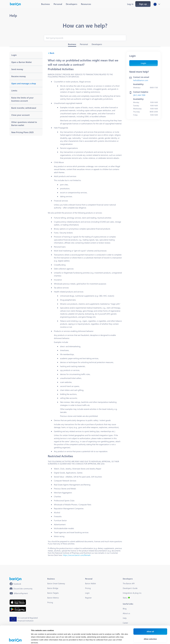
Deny (150, 629)
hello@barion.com (141, 80)
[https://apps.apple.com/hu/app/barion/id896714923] (18, 602)
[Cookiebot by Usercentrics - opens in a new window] (15, 639)
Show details (124, 639)
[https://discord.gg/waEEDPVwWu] (21, 589)
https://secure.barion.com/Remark (77, 555)
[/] (15, 579)
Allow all (150, 614)
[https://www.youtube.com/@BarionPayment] (19, 593)
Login (143, 63)
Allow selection (150, 621)
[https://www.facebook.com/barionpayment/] (15, 584)
